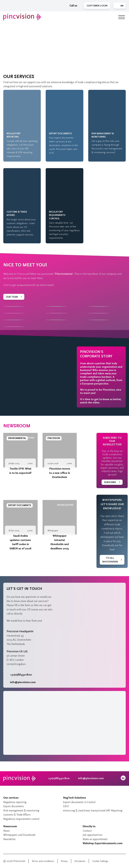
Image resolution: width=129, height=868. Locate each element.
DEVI (66, 806)
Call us (72, 6)
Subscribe (110, 482)
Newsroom (17, 426)
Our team (12, 297)
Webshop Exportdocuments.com (103, 843)
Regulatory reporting (15, 802)
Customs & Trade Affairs (17, 815)
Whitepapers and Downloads (19, 835)
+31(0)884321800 (19, 675)
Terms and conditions (43, 861)
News (6, 831)
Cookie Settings (100, 861)
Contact (87, 831)
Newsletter (9, 839)
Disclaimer (80, 861)
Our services (11, 798)
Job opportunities (93, 835)
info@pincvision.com (23, 682)
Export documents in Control (79, 802)
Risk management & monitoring (21, 811)
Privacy (64, 861)
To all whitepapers (110, 560)
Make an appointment (95, 839)
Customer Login (97, 6)
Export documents (14, 806)
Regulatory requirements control (21, 819)
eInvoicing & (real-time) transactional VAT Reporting (93, 811)
